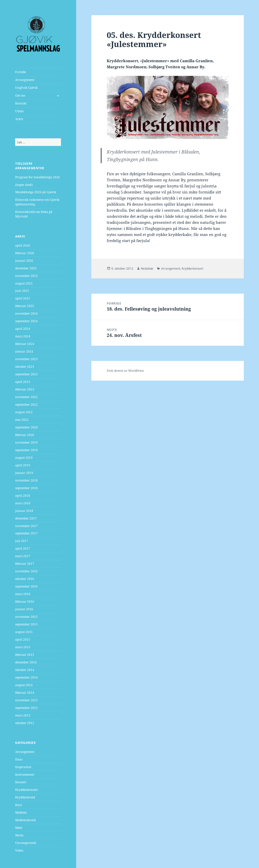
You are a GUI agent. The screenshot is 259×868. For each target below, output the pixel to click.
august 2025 (24, 283)
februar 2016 (25, 602)
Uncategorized (26, 843)
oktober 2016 (25, 579)
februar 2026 (25, 253)
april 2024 (23, 329)
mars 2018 (23, 503)
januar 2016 (24, 609)
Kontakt (21, 103)
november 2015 (26, 617)
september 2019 (26, 450)
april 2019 (23, 465)
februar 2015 (25, 655)
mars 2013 (23, 715)
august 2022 (24, 412)
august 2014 (24, 685)
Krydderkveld (25, 797)
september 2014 (26, 677)
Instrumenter (25, 775)
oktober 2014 (25, 670)
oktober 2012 (25, 723)
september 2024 (26, 321)
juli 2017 (22, 541)
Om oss (20, 95)
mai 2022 (22, 420)
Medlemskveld (25, 820)
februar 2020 (25, 435)
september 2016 (26, 586)
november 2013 (26, 700)
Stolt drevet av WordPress (125, 371)
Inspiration (23, 767)
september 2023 (26, 374)
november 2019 (26, 442)
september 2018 (26, 488)
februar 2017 (25, 564)
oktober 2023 (25, 367)
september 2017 (26, 533)
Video (19, 850)
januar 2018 (24, 511)
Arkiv (19, 119)
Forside (20, 72)
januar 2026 (24, 261)
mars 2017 (23, 556)
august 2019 (24, 458)
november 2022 (26, 397)
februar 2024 (25, 344)
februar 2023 (25, 389)
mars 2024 (23, 336)
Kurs (19, 805)
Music (19, 835)
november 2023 (26, 359)
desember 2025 (26, 268)
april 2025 (23, 298)
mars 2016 (23, 594)
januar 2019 (24, 473)
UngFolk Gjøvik (26, 88)
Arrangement (25, 80)
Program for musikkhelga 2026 (38, 177)
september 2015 (26, 624)
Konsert (21, 782)
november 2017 (26, 526)
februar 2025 (25, 306)
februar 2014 (25, 693)
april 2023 (23, 382)
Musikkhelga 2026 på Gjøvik (36, 192)
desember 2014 (26, 662)
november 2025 (26, 276)
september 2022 (26, 405)
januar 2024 (24, 351)
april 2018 (23, 496)
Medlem (21, 812)
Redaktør (147, 268)
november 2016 (26, 571)
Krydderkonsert (27, 790)
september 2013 (26, 708)
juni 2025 (22, 291)
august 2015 (24, 632)
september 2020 (26, 427)
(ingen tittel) (24, 185)
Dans (19, 759)
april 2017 (23, 548)
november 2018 (26, 480)
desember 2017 (26, 518)
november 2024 (26, 313)
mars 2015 (23, 647)
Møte (19, 828)
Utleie (19, 111)
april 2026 (23, 245)
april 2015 (23, 639)
